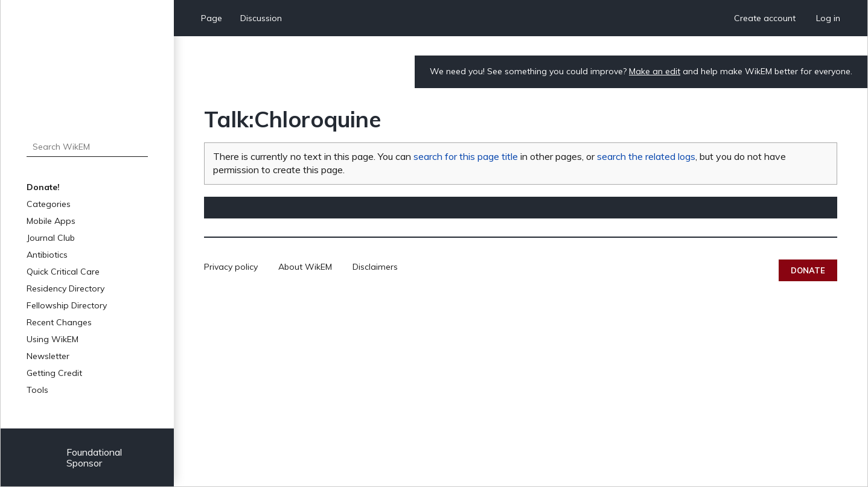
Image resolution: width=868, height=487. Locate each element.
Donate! (43, 187)
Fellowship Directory (67, 305)
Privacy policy (231, 267)
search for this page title (466, 156)
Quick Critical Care (63, 272)
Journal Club (51, 238)
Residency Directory (65, 288)
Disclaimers (375, 267)
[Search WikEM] (87, 147)
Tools (37, 390)
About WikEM (305, 267)
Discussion (261, 18)
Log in (828, 18)
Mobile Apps (51, 221)
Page (212, 18)
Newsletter (48, 356)
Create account (765, 18)
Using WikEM (53, 339)
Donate (808, 270)
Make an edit (655, 71)
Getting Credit (54, 373)
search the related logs (646, 156)
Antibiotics (47, 255)
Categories (49, 204)
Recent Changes (59, 322)
